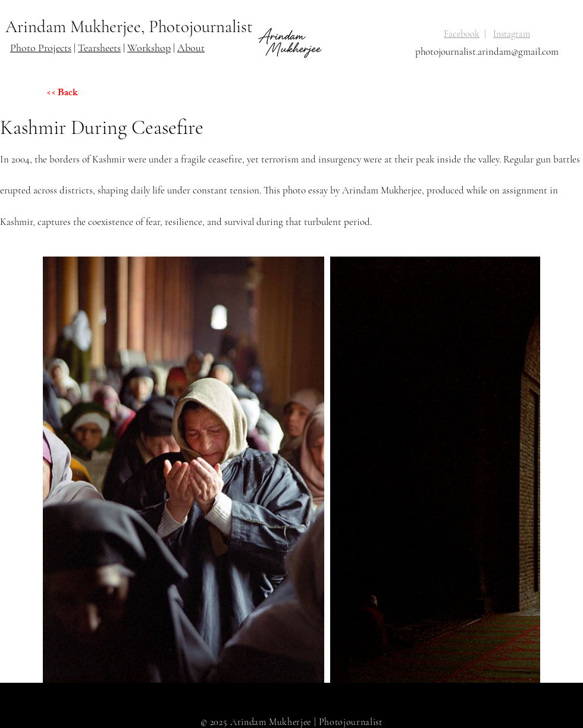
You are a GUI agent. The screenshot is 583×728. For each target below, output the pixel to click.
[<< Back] (89, 94)
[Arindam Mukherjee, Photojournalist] (131, 27)
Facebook (462, 34)
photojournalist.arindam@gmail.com (487, 51)
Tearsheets (99, 48)
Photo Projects (41, 48)
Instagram (512, 34)
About (191, 48)
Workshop (149, 48)
